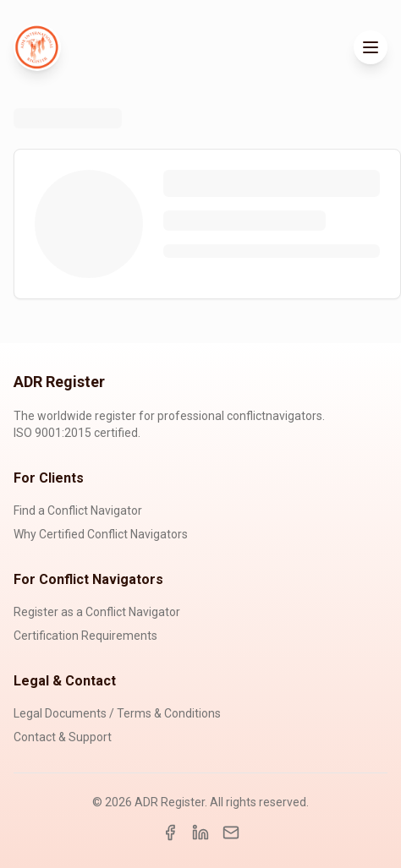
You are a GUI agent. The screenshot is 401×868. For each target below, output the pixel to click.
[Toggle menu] (371, 47)
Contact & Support (63, 737)
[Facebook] (170, 833)
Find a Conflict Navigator (78, 510)
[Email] (231, 833)
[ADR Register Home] (37, 47)
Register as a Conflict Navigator (97, 612)
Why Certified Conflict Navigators (101, 534)
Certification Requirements (85, 636)
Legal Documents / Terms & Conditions (117, 713)
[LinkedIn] (200, 833)
